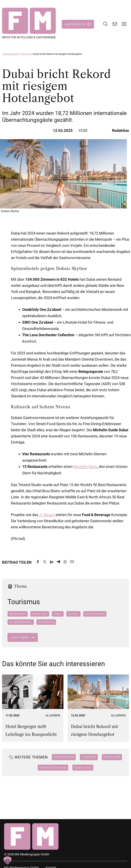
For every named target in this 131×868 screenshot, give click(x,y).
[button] (8, 861)
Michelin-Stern (85, 468)
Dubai (58, 615)
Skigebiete (46, 623)
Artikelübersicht (10, 55)
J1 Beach (47, 516)
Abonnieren (75, 25)
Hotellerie (112, 758)
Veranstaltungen (53, 769)
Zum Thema (20, 638)
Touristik (89, 758)
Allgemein (26, 55)
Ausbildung (83, 769)
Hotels (73, 615)
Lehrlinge (40, 615)
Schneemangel (21, 623)
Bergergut (18, 615)
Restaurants (95, 615)
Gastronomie (64, 758)
